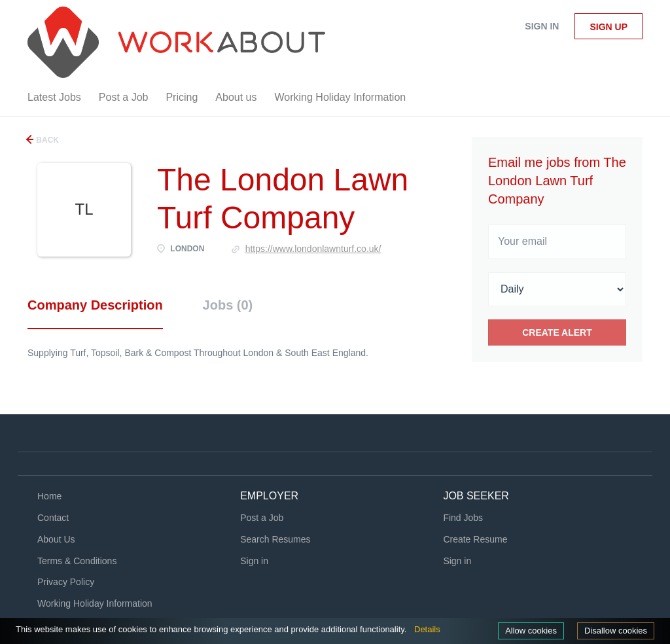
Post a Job (262, 518)
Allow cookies (531, 631)
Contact (53, 518)
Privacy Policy (66, 582)
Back (46, 140)
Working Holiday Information (95, 603)
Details (427, 629)
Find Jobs (463, 518)
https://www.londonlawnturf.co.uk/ (313, 249)
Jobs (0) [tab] (228, 305)
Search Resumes (275, 539)
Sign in (542, 26)
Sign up (608, 27)
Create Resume (475, 539)
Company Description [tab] (95, 305)
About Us (56, 539)
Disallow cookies (616, 631)
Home (49, 496)
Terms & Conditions (77, 561)
